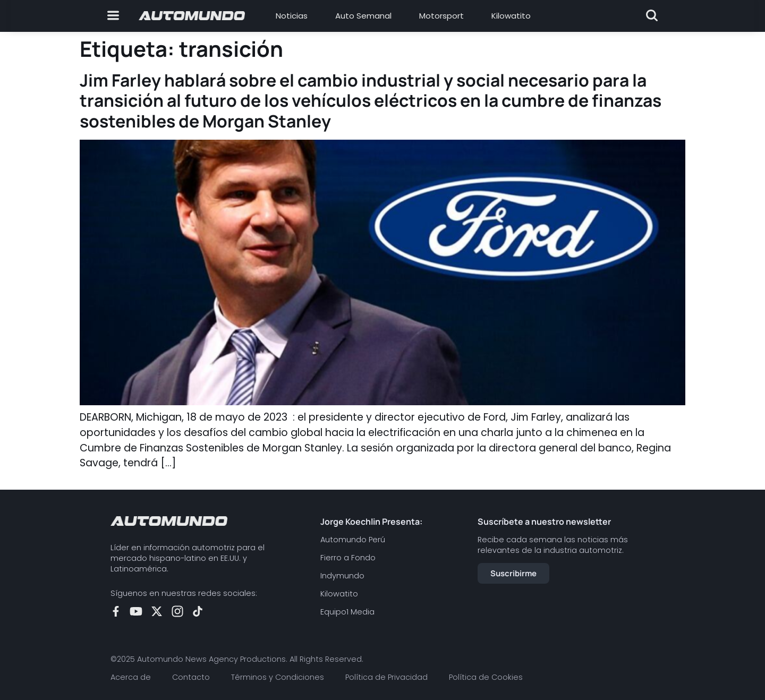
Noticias (292, 16)
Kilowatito (511, 16)
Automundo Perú (353, 540)
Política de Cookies (486, 677)
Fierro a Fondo (348, 558)
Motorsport (441, 16)
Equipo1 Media (347, 612)
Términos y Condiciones (278, 677)
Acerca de (131, 677)
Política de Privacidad (386, 677)
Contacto (191, 677)
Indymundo (342, 576)
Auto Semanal (363, 16)
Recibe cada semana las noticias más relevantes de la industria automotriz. (553, 545)
